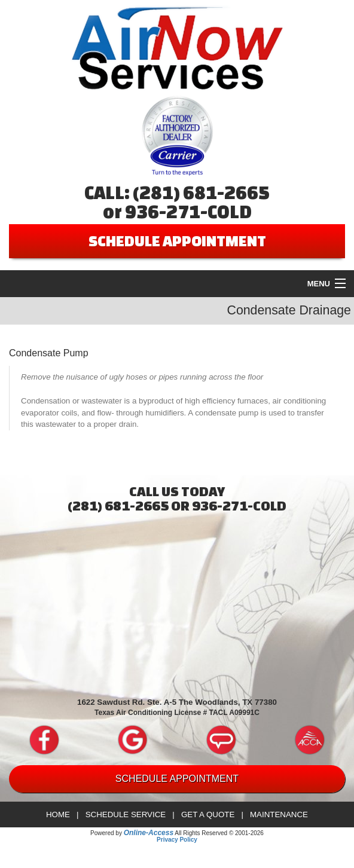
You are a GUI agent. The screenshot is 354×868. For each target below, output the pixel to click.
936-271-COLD (188, 212)
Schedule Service (126, 814)
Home (58, 814)
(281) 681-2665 (201, 192)
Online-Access (149, 833)
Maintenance (279, 814)
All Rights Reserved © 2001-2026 (219, 833)
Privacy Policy (177, 840)
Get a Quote (208, 814)
